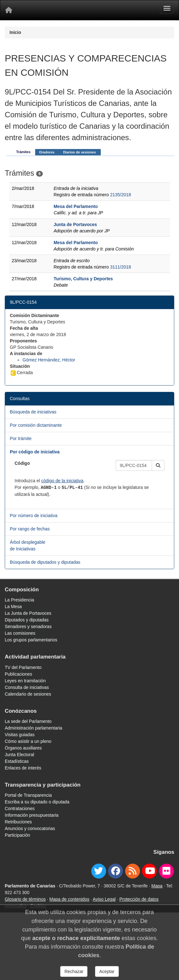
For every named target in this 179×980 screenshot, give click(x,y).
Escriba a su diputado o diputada (37, 802)
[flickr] (166, 871)
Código (22, 463)
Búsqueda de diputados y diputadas (45, 562)
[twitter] (99, 871)
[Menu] (167, 8)
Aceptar (107, 971)
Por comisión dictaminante (36, 425)
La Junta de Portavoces (28, 613)
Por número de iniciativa (34, 516)
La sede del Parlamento (28, 721)
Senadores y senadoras (28, 626)
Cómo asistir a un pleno (28, 741)
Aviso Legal (104, 899)
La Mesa (13, 607)
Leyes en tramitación (25, 681)
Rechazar (74, 971)
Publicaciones (18, 674)
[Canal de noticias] (133, 871)
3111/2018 (120, 267)
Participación (17, 835)
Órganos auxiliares (23, 748)
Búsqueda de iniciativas (33, 412)
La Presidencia (19, 600)
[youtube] (149, 871)
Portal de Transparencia (28, 795)
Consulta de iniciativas (27, 687)
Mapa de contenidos (69, 899)
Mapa (157, 886)
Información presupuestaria (32, 815)
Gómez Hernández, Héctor (49, 360)
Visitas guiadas (20, 735)
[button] (158, 465)
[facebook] (115, 871)
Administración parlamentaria (33, 728)
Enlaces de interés (23, 768)
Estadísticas (17, 761)
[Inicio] (9, 10)
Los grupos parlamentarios (31, 640)
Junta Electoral (19, 755)
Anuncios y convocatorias (30, 828)
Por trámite (21, 438)
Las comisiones (20, 633)
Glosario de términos (25, 899)
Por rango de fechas (30, 529)
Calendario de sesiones (28, 694)
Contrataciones (20, 808)
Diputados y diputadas (27, 620)
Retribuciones (18, 822)
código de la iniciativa (62, 481)
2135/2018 (120, 195)
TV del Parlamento (23, 667)
